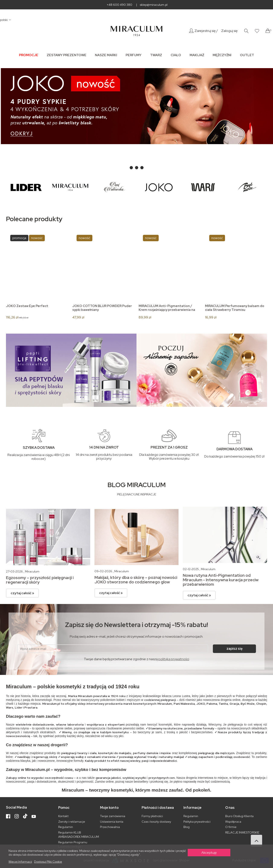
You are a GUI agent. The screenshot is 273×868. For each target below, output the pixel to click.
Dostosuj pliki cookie (48, 862)
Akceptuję (209, 853)
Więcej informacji (20, 862)
